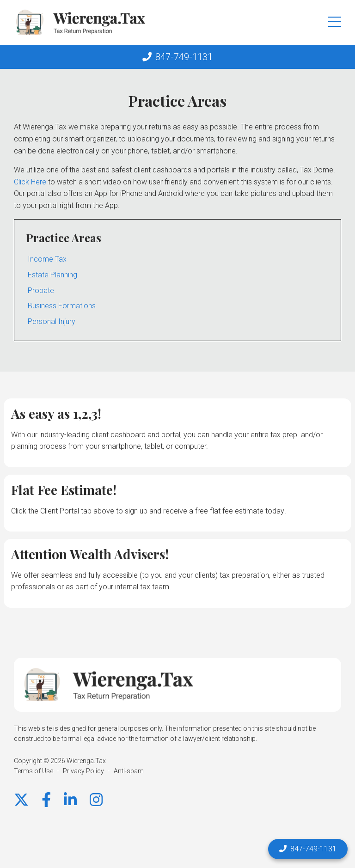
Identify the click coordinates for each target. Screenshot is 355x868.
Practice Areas (64, 238)
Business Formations (62, 306)
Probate (41, 290)
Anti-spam (129, 771)
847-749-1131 (184, 57)
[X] (21, 800)
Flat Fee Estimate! (64, 490)
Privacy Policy (83, 771)
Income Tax (47, 259)
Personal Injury (52, 321)
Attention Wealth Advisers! (90, 554)
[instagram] (96, 800)
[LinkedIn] (70, 800)
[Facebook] (46, 800)
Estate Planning (52, 275)
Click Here (30, 182)
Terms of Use (34, 771)
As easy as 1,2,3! (56, 413)
